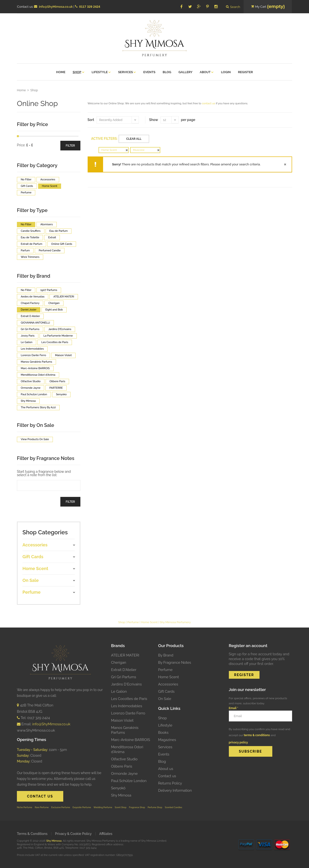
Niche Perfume (25, 807)
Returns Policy (170, 783)
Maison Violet (122, 720)
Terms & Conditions (32, 834)
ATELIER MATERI (125, 655)
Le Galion (119, 692)
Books (163, 733)
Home (21, 90)
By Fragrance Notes (175, 663)
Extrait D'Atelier (124, 670)
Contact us (167, 776)
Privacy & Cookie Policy (73, 834)
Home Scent (149, 622)
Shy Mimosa (121, 795)
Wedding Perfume (103, 807)
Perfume (133, 622)
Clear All (134, 139)
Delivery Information (175, 790)
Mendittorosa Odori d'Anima (127, 749)
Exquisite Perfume (82, 807)
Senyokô (118, 788)
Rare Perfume (42, 807)
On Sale (165, 699)
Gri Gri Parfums (124, 677)
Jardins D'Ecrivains (126, 684)
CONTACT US (40, 796)
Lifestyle (165, 725)
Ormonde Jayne (124, 774)
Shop (34, 90)
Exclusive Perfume (61, 807)
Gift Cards (166, 692)
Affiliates (106, 834)
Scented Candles (174, 807)
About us (166, 769)
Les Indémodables (127, 706)
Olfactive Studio (124, 759)
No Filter (26, 180)
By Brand (166, 655)
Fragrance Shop (137, 807)
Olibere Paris (122, 766)
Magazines (167, 740)
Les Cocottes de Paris (129, 699)
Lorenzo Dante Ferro (128, 713)
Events (164, 754)
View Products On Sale (35, 439)
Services (165, 747)
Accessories (168, 684)
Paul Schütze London (129, 781)
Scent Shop (120, 807)
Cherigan (119, 663)
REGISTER (244, 675)
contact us (208, 103)
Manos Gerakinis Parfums (125, 730)
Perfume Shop (155, 807)
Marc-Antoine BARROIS (131, 740)
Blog (162, 762)
